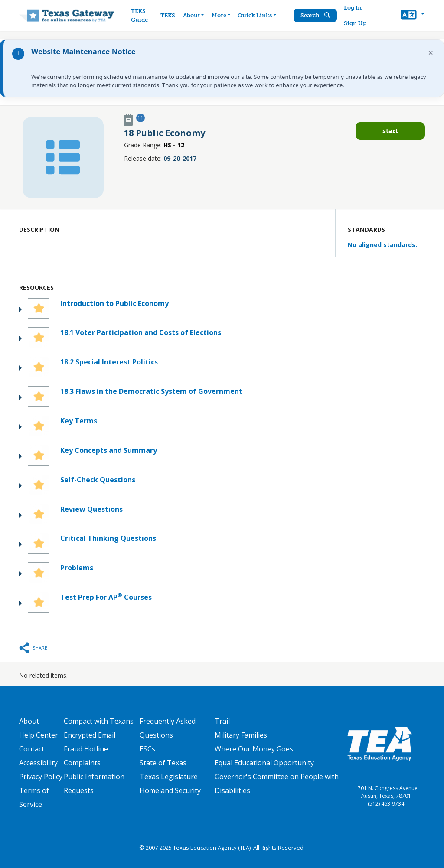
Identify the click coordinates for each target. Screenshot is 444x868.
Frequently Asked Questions (168, 728)
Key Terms (79, 421)
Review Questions (91, 509)
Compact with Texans (99, 721)
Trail (222, 721)
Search (315, 15)
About (29, 721)
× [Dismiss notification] (431, 53)
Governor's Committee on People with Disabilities (277, 783)
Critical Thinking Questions (108, 538)
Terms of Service (34, 797)
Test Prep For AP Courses (106, 597)
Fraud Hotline (86, 749)
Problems (77, 568)
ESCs (147, 749)
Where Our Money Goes (254, 749)
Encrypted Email (90, 735)
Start (390, 131)
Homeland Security (170, 790)
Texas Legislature (169, 777)
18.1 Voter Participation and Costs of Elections (141, 332)
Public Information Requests (94, 783)
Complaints (82, 763)
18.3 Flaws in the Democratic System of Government (151, 391)
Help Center (39, 735)
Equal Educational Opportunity (264, 763)
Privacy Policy (41, 777)
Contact (32, 749)
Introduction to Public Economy (114, 303)
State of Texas (163, 763)
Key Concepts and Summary (109, 450)
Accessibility (38, 763)
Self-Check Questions (98, 480)
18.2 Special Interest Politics (109, 362)
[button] (413, 16)
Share (40, 648)
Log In (353, 8)
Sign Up (355, 23)
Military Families (241, 735)
